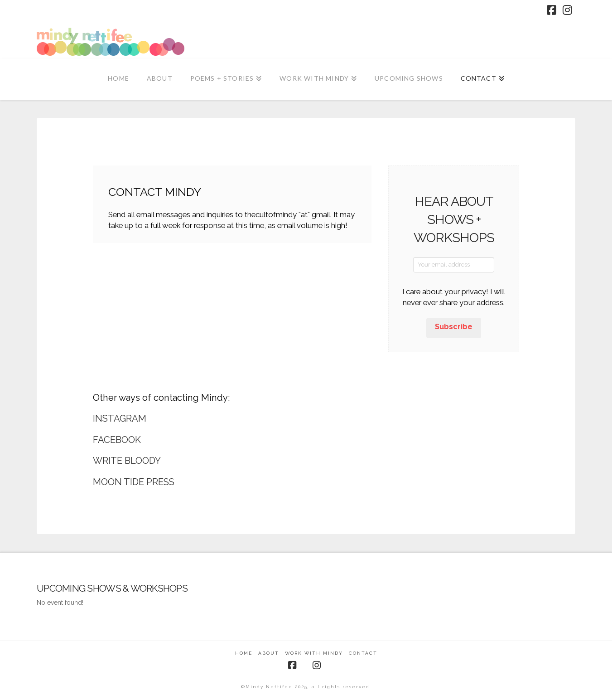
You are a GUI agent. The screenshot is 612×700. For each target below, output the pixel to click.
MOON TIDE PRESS (134, 482)
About (269, 653)
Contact (363, 653)
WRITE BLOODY (127, 461)
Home (244, 653)
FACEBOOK (117, 440)
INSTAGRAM (120, 418)
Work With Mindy (314, 653)
